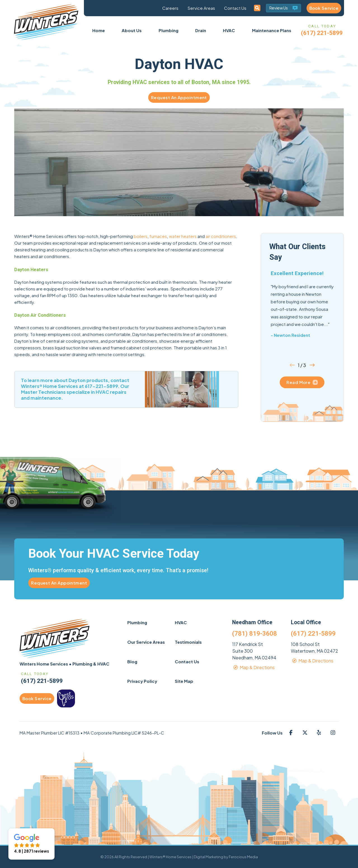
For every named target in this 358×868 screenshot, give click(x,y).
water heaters (183, 236)
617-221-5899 (101, 386)
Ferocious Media (243, 857)
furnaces (158, 236)
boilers (141, 236)
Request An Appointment (179, 97)
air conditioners (221, 236)
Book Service (324, 8)
